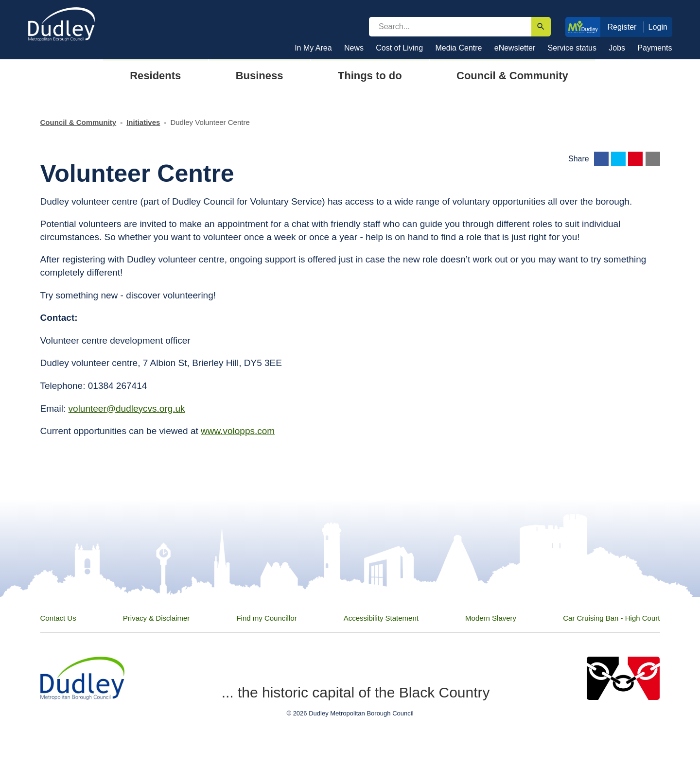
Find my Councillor (266, 618)
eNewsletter (515, 48)
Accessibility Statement (381, 618)
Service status (572, 48)
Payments (655, 48)
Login (658, 27)
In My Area (313, 48)
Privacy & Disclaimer (157, 618)
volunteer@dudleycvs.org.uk (127, 409)
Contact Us (58, 618)
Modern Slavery (491, 618)
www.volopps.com (238, 431)
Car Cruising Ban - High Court (611, 618)
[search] (450, 27)
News (354, 48)
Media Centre (458, 48)
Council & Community (79, 122)
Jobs (617, 48)
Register (622, 27)
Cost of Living (399, 48)
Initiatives (143, 122)
